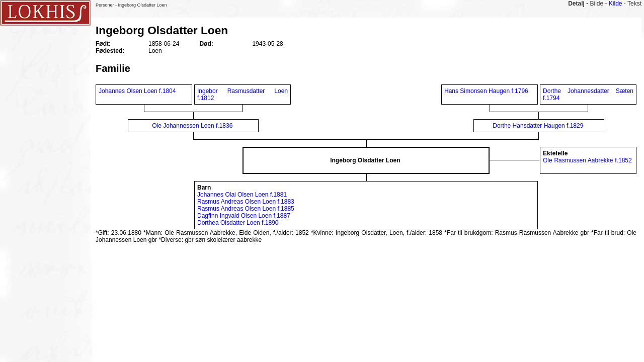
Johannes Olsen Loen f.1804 (137, 91)
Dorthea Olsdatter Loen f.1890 (238, 223)
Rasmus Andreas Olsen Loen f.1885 (246, 209)
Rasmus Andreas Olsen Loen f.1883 (246, 202)
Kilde (616, 4)
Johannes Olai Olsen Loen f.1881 (242, 195)
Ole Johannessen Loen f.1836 (192, 126)
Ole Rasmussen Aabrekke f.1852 (587, 160)
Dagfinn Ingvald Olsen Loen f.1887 (244, 216)
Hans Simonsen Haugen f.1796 (486, 91)
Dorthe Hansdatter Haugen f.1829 (538, 126)
